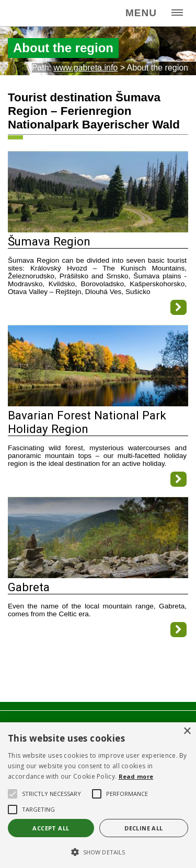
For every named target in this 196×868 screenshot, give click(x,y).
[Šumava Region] (98, 230)
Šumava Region (49, 241)
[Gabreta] (98, 575)
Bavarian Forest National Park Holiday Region (87, 422)
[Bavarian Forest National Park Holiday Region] (98, 403)
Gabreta (29, 587)
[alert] (98, 795)
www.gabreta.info (85, 68)
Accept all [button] (51, 828)
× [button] (187, 731)
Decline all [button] (143, 828)
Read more (136, 776)
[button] (98, 851)
